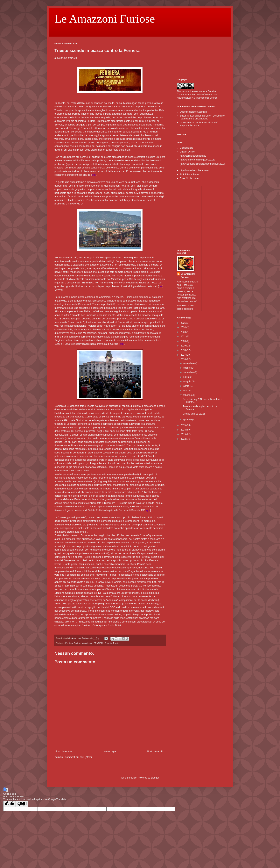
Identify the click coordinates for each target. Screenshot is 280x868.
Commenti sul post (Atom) (78, 757)
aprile (187, 386)
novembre (189, 363)
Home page (110, 751)
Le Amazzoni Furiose (105, 19)
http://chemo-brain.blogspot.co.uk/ (197, 160)
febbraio (188, 395)
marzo (187, 391)
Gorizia (77, 643)
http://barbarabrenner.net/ (193, 156)
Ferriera (69, 643)
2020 (184, 341)
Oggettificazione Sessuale (193, 112)
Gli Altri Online (187, 152)
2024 (184, 327)
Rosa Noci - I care (189, 178)
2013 (184, 434)
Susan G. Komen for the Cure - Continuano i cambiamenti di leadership (202, 117)
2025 (184, 323)
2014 (184, 430)
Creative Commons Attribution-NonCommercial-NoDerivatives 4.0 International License (197, 95)
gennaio (188, 420)
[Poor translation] (22, 804)
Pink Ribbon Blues (189, 174)
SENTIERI (99, 643)
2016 (184, 359)
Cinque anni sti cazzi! (194, 414)
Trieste (116, 643)
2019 (184, 346)
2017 (184, 355)
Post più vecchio (156, 751)
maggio (188, 381)
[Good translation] (10, 804)
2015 (184, 425)
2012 (184, 439)
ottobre (187, 368)
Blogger (155, 778)
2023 (184, 332)
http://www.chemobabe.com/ (195, 170)
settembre (189, 372)
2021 (184, 337)
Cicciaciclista (187, 148)
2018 (184, 350)
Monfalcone (87, 643)
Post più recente (64, 751)
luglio (186, 377)
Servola (108, 643)
